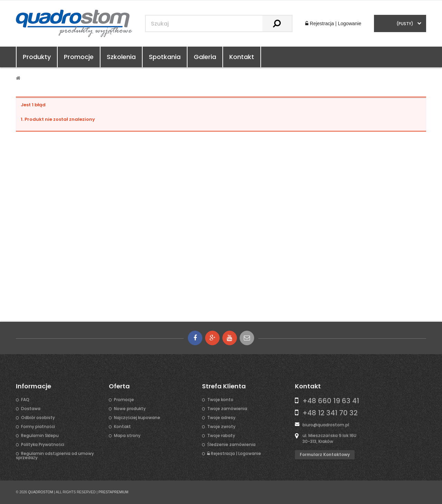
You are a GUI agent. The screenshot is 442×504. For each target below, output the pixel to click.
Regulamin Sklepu (40, 436)
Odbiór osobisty (38, 418)
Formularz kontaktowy (325, 454)
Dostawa (31, 409)
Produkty (37, 57)
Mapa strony (127, 436)
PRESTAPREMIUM (113, 492)
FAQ (25, 400)
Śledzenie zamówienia (231, 445)
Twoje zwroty (221, 427)
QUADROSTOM (41, 492)
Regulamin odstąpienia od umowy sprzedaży (55, 456)
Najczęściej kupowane (137, 418)
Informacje (33, 386)
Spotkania (165, 57)
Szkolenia (121, 57)
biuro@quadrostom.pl (326, 425)
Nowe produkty (130, 409)
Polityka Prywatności (43, 445)
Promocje (79, 57)
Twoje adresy (221, 418)
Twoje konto (220, 400)
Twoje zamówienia (227, 409)
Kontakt (242, 57)
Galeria (205, 57)
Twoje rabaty (221, 436)
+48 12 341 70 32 (330, 413)
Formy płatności (38, 427)
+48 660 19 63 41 (331, 401)
